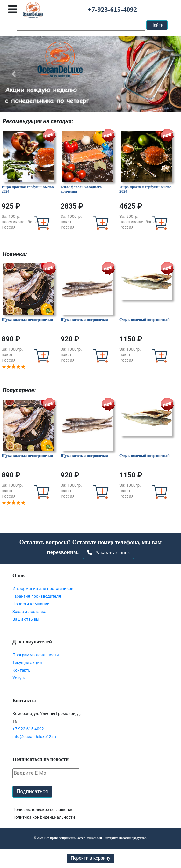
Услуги (19, 678)
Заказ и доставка (29, 611)
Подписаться (32, 792)
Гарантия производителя (37, 596)
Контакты (22, 670)
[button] (14, 74)
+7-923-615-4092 (28, 729)
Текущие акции (27, 662)
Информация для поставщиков (43, 588)
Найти (157, 25)
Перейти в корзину (90, 858)
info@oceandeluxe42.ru (34, 737)
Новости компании (31, 604)
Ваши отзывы (26, 619)
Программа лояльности (36, 655)
